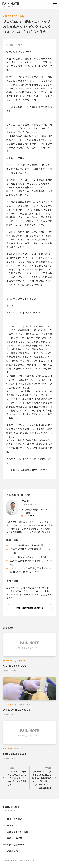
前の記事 (18, 776)
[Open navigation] (55, 5)
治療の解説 (12, 851)
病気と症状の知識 (16, 844)
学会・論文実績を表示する (30, 608)
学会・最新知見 (14, 819)
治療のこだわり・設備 (18, 832)
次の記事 (42, 778)
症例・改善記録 (14, 838)
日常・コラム (13, 825)
